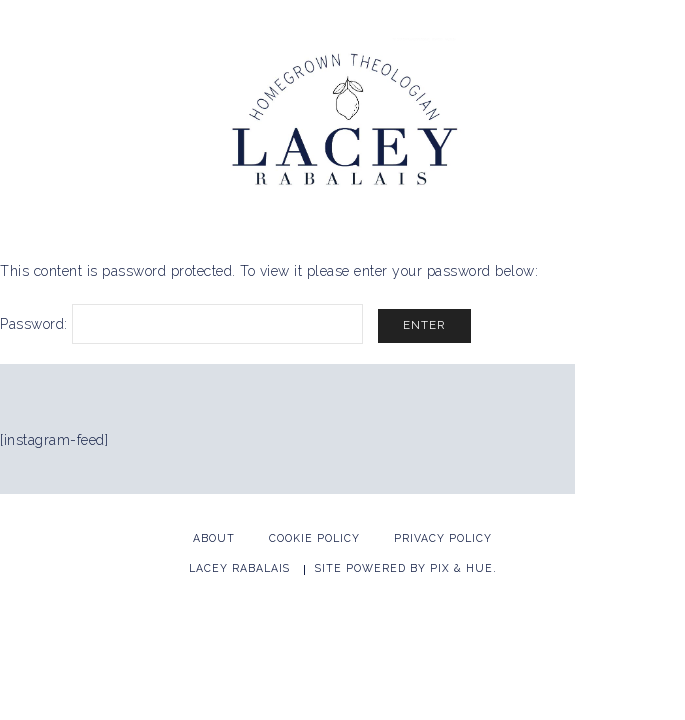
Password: (181, 324)
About (214, 538)
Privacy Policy (443, 538)
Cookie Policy (314, 538)
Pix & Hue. (463, 568)
